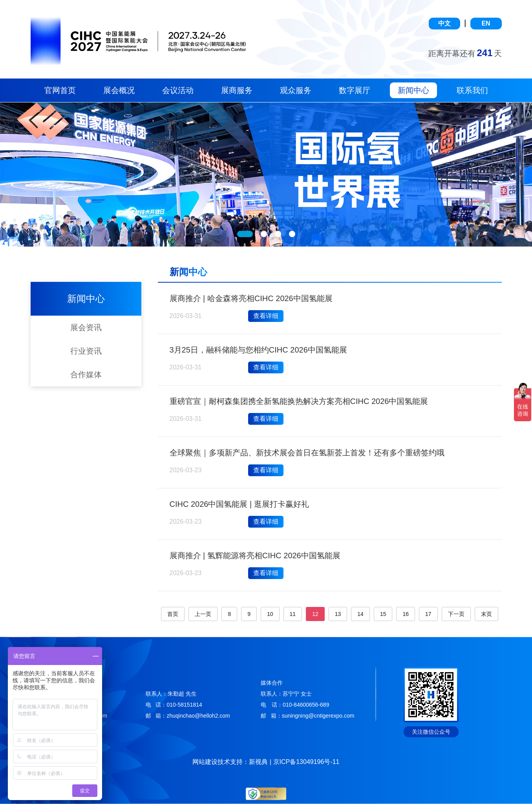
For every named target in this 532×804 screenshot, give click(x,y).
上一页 (203, 614)
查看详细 (266, 316)
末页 (486, 614)
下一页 (456, 614)
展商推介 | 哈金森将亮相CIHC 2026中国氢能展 (251, 298)
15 (383, 614)
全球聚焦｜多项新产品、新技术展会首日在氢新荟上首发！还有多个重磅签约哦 (307, 453)
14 (360, 614)
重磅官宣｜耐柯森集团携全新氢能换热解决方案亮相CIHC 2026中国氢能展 (299, 401)
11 (293, 614)
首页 (173, 614)
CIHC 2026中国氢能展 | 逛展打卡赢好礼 (239, 504)
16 (406, 614)
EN (486, 23)
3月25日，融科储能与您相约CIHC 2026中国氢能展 (258, 350)
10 (270, 614)
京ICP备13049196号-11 (306, 762)
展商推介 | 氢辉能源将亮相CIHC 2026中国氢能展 (255, 555)
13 (338, 614)
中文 (444, 23)
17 (428, 614)
